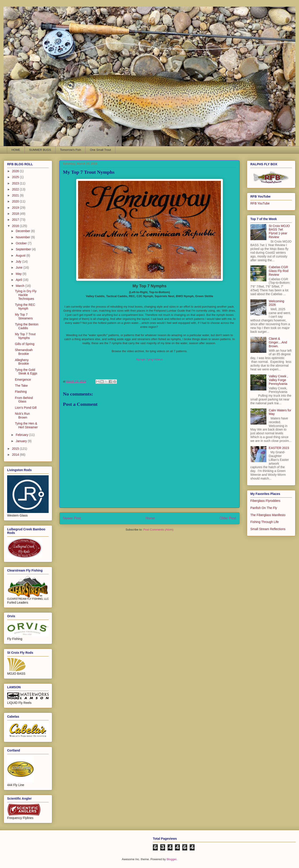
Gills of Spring (25, 344)
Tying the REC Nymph (25, 307)
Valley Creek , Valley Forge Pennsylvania (278, 380)
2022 (16, 189)
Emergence (23, 380)
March (20, 286)
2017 (16, 220)
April (19, 280)
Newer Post (72, 518)
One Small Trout (100, 150)
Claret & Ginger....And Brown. (278, 342)
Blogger (171, 859)
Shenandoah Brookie (24, 352)
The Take (21, 386)
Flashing (21, 392)
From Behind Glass (24, 400)
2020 (16, 201)
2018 (16, 214)
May (19, 274)
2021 (16, 195)
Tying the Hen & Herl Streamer (26, 425)
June (19, 268)
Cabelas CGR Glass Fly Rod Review (279, 271)
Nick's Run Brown (22, 416)
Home (150, 518)
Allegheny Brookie (22, 362)
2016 (16, 226)
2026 (16, 171)
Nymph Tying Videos (150, 359)
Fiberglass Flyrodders (265, 501)
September (24, 249)
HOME (16, 150)
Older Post (228, 518)
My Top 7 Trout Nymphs (25, 336)
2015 (16, 449)
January (22, 441)
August (21, 255)
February (22, 435)
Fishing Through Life (265, 522)
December (23, 231)
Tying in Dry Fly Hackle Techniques (26, 295)
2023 (16, 183)
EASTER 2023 (279, 448)
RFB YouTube (260, 203)
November (23, 237)
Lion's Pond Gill (26, 408)
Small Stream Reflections (268, 529)
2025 (16, 177)
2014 (16, 455)
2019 (16, 208)
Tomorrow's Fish (71, 150)
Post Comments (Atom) (158, 530)
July (19, 261)
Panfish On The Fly (264, 508)
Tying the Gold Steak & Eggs (26, 372)
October (22, 243)
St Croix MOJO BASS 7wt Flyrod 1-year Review (279, 231)
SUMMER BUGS (40, 150)
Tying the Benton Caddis (27, 326)
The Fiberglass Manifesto (268, 515)
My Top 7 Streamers (24, 316)
